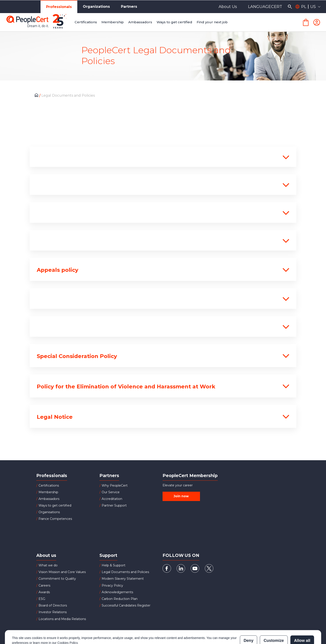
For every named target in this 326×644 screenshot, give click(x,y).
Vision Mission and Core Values (62, 572)
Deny (248, 621)
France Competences (55, 519)
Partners (129, 7)
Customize (274, 621)
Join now (181, 496)
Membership (48, 492)
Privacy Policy (112, 585)
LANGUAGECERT (265, 7)
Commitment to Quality (57, 579)
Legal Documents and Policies (125, 572)
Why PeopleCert (115, 485)
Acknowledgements (117, 592)
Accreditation (112, 499)
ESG (42, 599)
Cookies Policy (67, 623)
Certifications (49, 485)
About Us (228, 7)
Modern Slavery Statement (123, 579)
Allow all (302, 621)
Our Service (111, 492)
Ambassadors (49, 499)
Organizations (96, 7)
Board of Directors (53, 605)
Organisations (49, 512)
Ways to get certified (55, 505)
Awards (44, 592)
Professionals (59, 7)
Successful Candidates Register (126, 605)
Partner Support (114, 505)
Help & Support (114, 565)
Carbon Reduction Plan (120, 599)
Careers (44, 585)
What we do (48, 565)
